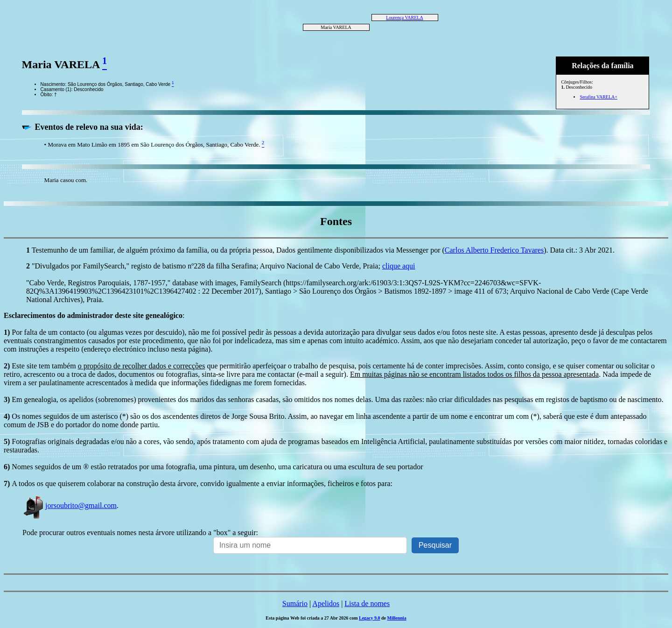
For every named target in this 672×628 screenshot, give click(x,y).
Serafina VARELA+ (598, 97)
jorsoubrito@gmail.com (70, 505)
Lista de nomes (367, 603)
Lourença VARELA (404, 18)
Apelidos (326, 603)
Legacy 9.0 (370, 618)
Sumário (295, 603)
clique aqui (399, 266)
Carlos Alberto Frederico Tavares (494, 250)
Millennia (397, 618)
